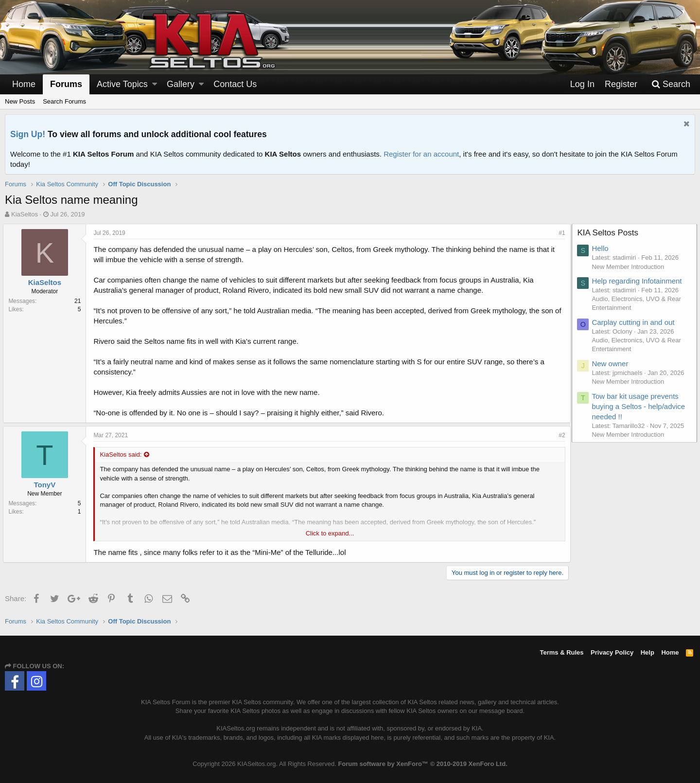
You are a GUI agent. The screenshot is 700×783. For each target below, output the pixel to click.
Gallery (181, 84)
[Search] (671, 84)
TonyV (46, 485)
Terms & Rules (561, 652)
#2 (560, 435)
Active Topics (122, 84)
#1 (560, 233)
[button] (155, 84)
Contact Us (235, 84)
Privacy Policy (612, 652)
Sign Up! (28, 134)
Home (24, 84)
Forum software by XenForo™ (422, 764)
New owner (612, 364)
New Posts (20, 101)
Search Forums (64, 101)
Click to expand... (330, 533)
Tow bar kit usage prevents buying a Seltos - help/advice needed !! (640, 406)
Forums (66, 84)
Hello (602, 248)
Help (647, 652)
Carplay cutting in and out (635, 322)
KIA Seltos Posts (610, 233)
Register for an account (421, 154)
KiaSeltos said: (122, 454)
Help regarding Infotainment (639, 281)
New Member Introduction (630, 267)
